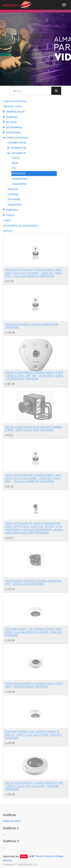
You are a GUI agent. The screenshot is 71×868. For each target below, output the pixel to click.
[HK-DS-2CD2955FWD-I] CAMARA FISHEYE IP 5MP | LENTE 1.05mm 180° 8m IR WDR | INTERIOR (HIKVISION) (34, 786)
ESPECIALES (19, 173)
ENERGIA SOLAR (15, 112)
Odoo (24, 856)
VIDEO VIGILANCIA (18, 138)
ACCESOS (11, 122)
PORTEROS (12, 210)
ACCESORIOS (19, 184)
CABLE (7, 220)
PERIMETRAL (13, 132)
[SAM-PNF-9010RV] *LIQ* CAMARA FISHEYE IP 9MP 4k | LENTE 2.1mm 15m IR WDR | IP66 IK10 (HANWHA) (33, 735)
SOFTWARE (14, 199)
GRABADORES (20, 179)
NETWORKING (14, 127)
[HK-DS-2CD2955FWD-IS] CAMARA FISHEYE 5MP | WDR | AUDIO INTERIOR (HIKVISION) (34, 685)
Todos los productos (15, 101)
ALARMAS (12, 117)
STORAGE (13, 194)
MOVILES (13, 189)
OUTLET (8, 231)
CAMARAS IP (18, 153)
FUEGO (10, 215)
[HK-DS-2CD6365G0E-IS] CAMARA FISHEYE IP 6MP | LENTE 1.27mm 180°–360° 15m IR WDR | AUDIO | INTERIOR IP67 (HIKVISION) (34, 376)
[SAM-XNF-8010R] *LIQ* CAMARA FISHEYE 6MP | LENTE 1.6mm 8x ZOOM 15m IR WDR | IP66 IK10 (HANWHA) (34, 632)
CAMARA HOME (17, 143)
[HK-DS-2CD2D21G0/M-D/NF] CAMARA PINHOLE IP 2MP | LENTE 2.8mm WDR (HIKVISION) (34, 429)
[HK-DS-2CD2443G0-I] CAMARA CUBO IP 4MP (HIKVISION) (32, 326)
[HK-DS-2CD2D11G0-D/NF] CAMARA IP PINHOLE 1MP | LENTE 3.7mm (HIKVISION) (33, 583)
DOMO (16, 158)
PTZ (14, 168)
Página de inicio (12, 821)
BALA (15, 163)
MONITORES (15, 205)
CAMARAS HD (18, 148)
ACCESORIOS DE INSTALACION (21, 226)
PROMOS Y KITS (12, 106)
